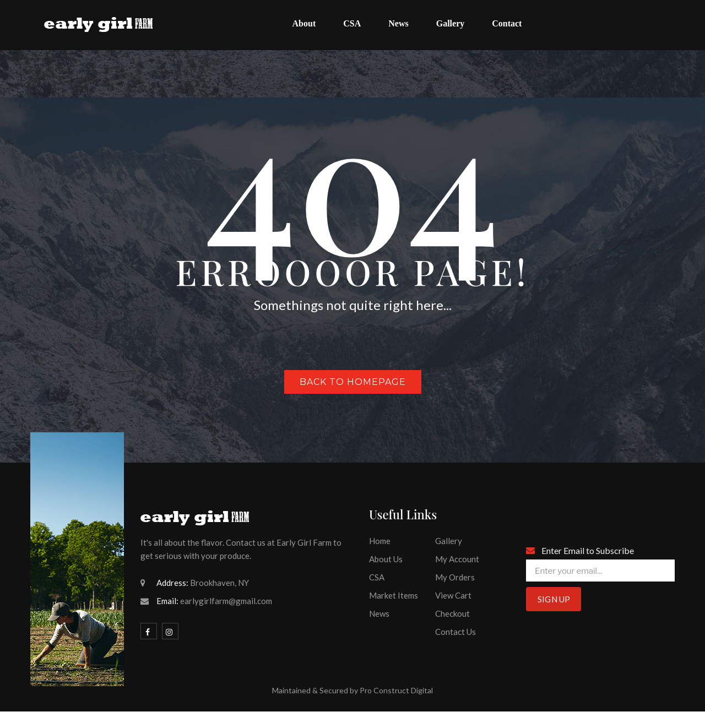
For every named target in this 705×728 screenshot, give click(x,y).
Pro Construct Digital (396, 690)
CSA (377, 577)
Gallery (449, 541)
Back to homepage (353, 382)
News (379, 613)
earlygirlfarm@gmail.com (226, 601)
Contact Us (455, 632)
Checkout (452, 613)
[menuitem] (304, 25)
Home (380, 541)
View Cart (453, 595)
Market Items (394, 595)
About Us (386, 559)
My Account (457, 559)
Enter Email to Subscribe (588, 550)
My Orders (455, 577)
